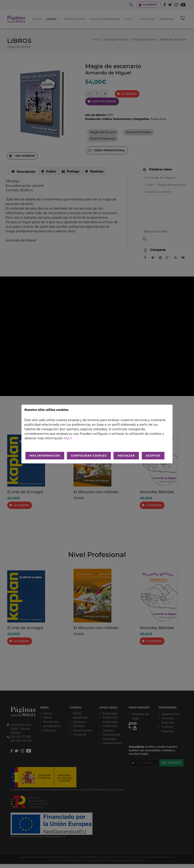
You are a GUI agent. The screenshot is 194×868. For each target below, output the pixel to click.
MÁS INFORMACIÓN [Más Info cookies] (45, 456)
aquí (68, 438)
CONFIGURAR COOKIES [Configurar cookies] (89, 456)
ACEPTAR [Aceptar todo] (153, 456)
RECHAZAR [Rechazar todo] (126, 456)
